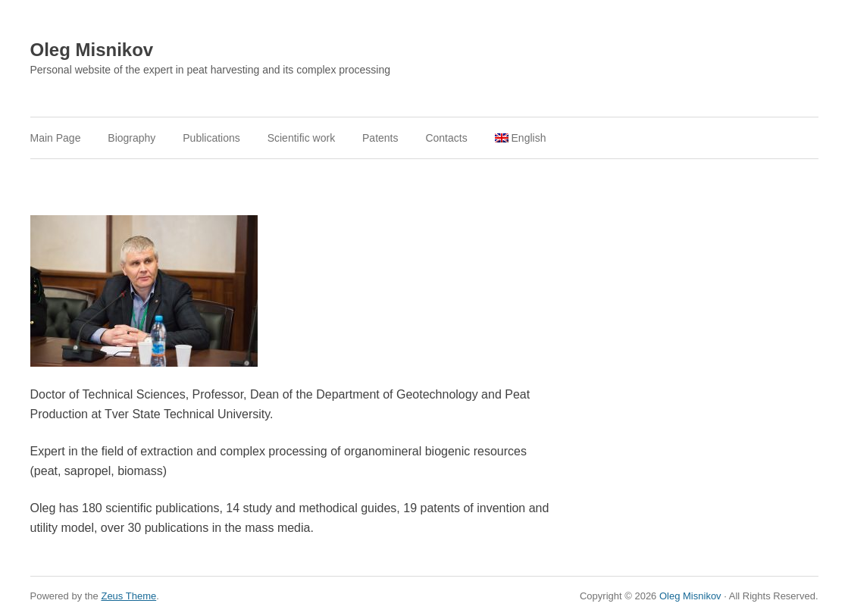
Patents (380, 138)
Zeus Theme (128, 596)
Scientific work (301, 138)
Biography (131, 138)
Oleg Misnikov (92, 50)
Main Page (56, 138)
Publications (211, 138)
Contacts (446, 138)
